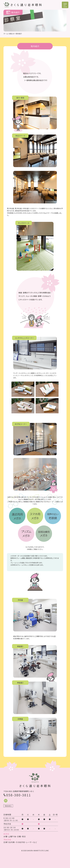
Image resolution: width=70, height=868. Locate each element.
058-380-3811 (19, 795)
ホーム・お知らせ (9, 34)
